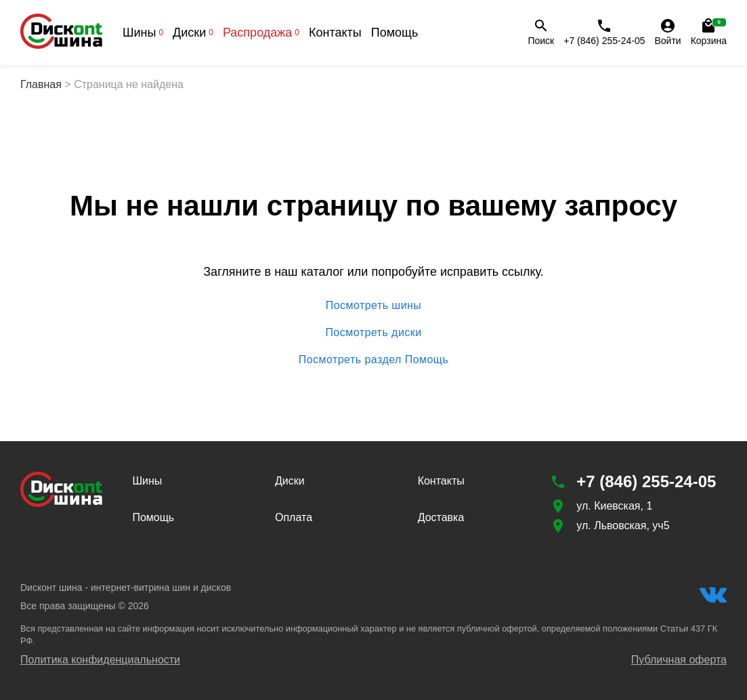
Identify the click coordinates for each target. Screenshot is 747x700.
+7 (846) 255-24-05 (604, 32)
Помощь (395, 33)
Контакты (335, 33)
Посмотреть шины (374, 306)
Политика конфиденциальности (100, 660)
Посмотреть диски (374, 333)
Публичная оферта (679, 660)
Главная (41, 84)
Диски (193, 33)
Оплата (294, 517)
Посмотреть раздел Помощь (374, 360)
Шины (143, 33)
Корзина (709, 32)
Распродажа (261, 33)
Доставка (441, 517)
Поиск (541, 32)
